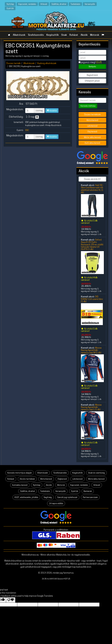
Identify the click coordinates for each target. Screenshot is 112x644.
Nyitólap (10, 4)
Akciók (84, 35)
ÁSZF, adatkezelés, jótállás (26, 497)
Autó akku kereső (92, 143)
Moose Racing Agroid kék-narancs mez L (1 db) (91, 407)
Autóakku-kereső (20, 485)
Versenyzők (90, 4)
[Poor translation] (11, 600)
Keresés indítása (88, 106)
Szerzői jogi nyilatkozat (67, 497)
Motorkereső (92, 120)
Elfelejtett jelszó (92, 81)
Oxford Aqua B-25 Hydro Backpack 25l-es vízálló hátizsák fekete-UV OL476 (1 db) (92, 244)
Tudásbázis (75, 4)
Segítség (48, 497)
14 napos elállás (56, 503)
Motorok (95, 35)
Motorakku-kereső (96, 479)
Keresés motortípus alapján (20, 473)
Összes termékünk (92, 114)
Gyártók (10, 8)
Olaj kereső (92, 132)
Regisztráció (92, 75)
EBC (27, 130)
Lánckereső (92, 126)
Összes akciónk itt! (92, 179)
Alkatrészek (19, 35)
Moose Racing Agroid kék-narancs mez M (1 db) (91, 350)
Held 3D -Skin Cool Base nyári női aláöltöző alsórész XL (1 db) (92, 189)
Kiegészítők (52, 35)
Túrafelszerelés (36, 35)
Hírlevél (44, 4)
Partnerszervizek (90, 497)
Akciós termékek (27, 479)
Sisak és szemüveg (96, 473)
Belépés (92, 66)
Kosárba (52, 111)
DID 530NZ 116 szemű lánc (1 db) (92, 299)
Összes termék (13, 63)
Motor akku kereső (92, 137)
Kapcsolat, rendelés (27, 4)
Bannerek (88, 491)
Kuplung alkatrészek (47, 63)
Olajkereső (62, 479)
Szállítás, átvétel (59, 4)
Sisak (64, 35)
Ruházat (74, 35)
